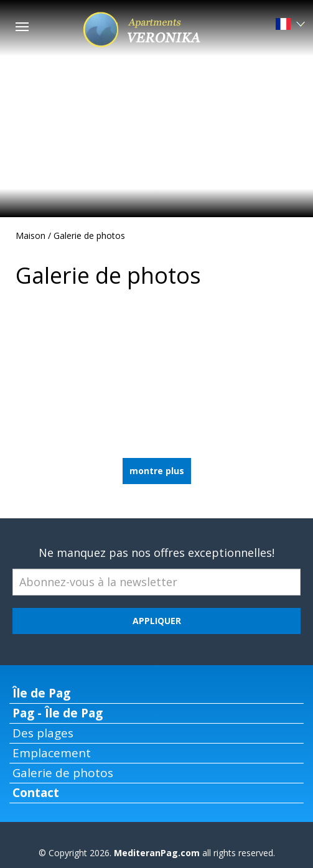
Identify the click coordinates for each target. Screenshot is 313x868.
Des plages (43, 733)
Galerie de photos (89, 236)
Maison (30, 236)
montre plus (157, 471)
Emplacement (52, 753)
